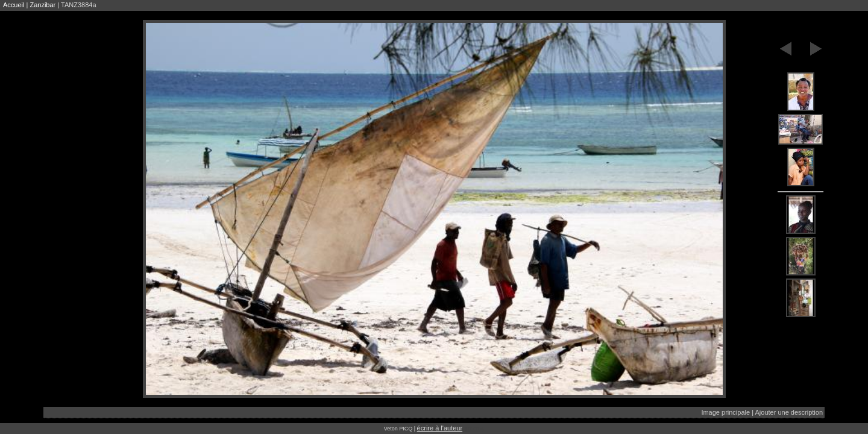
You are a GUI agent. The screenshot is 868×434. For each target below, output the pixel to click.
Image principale (725, 412)
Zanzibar (42, 5)
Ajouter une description (789, 412)
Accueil (14, 5)
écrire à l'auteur (440, 428)
